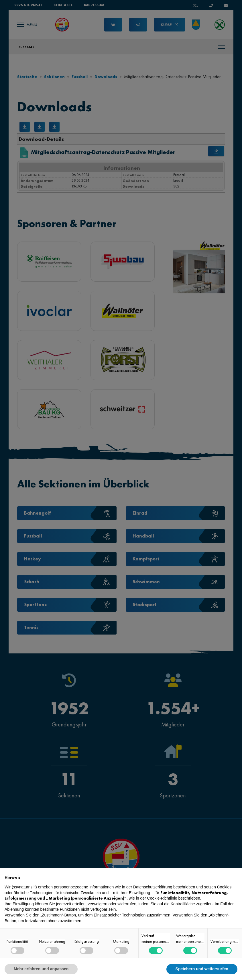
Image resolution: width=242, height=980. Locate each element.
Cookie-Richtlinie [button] (162, 898)
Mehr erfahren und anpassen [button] (41, 969)
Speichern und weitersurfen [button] (202, 969)
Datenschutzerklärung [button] (153, 887)
